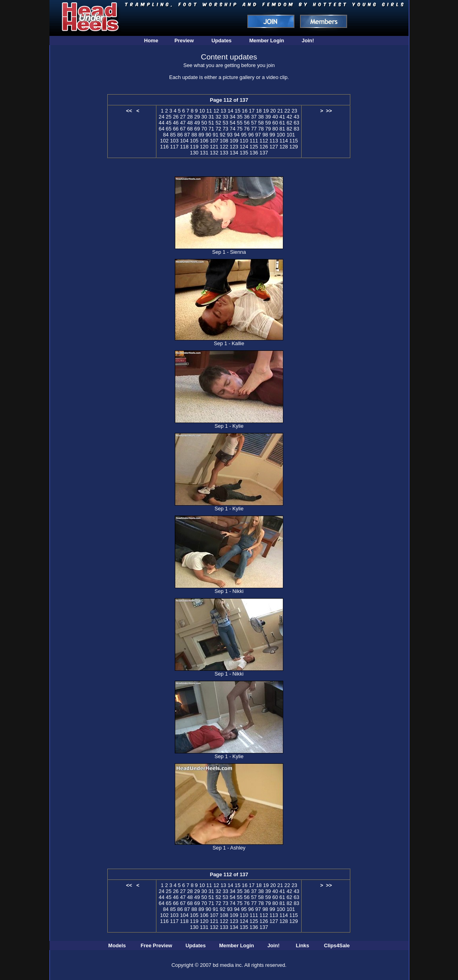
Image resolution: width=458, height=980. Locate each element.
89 (201, 135)
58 (261, 123)
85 (173, 135)
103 (174, 141)
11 (209, 111)
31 (211, 117)
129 (293, 147)
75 (240, 129)
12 (216, 111)
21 (280, 111)
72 (218, 129)
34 (233, 117)
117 (174, 147)
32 (218, 117)
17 (252, 111)
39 (268, 117)
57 (254, 123)
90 (208, 135)
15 (237, 111)
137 (264, 153)
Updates (222, 41)
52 (218, 123)
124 (244, 147)
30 (204, 117)
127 (273, 147)
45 (169, 123)
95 (244, 135)
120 (204, 147)
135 (244, 153)
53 (225, 123)
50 (204, 123)
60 (275, 123)
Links (302, 945)
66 (176, 129)
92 (223, 135)
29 (197, 117)
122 (224, 147)
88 (194, 135)
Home (151, 41)
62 (289, 123)
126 (264, 147)
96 (251, 135)
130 (194, 153)
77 (254, 129)
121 (214, 147)
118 (184, 147)
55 (240, 123)
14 (230, 111)
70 (204, 129)
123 (234, 147)
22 (287, 111)
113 (273, 141)
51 (211, 123)
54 (233, 123)
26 (176, 117)
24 (162, 117)
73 (225, 129)
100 (281, 135)
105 (194, 141)
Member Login (267, 41)
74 (233, 129)
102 (164, 141)
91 (215, 135)
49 (197, 123)
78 (261, 129)
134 (234, 153)
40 (275, 117)
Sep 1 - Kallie (229, 343)
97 (258, 135)
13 (223, 111)
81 (282, 129)
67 (183, 129)
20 (273, 111)
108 (224, 141)
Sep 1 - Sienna (229, 252)
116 (164, 147)
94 (237, 135)
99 (272, 135)
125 (254, 147)
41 (282, 117)
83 (296, 129)
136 (254, 153)
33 (225, 117)
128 (283, 147)
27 (183, 117)
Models (117, 945)
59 (268, 123)
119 (194, 147)
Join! (308, 41)
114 (283, 141)
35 (240, 117)
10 (202, 111)
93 (230, 135)
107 (214, 141)
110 (244, 141)
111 (254, 141)
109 (234, 141)
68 (190, 129)
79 (268, 129)
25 (169, 117)
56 (247, 123)
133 (224, 153)
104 (184, 141)
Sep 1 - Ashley (229, 848)
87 (187, 135)
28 (190, 117)
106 (204, 141)
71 (211, 129)
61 (282, 123)
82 (289, 129)
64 (162, 129)
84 (166, 135)
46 (176, 123)
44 (162, 123)
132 (214, 153)
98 (265, 135)
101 (291, 135)
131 (204, 153)
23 (294, 111)
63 (296, 123)
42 (289, 117)
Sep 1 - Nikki (229, 591)
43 (296, 117)
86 (180, 135)
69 (197, 129)
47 (183, 123)
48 (190, 123)
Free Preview (157, 945)
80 (275, 129)
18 (259, 111)
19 (266, 111)
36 (247, 117)
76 (247, 129)
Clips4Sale (337, 945)
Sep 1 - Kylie (229, 426)
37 (254, 117)
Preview (184, 41)
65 (169, 129)
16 (245, 111)
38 (261, 117)
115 (293, 141)
